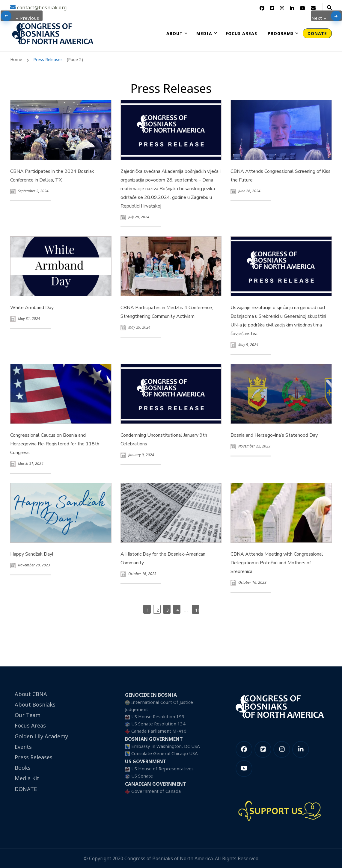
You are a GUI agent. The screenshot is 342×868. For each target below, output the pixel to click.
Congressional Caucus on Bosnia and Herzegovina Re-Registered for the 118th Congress (55, 444)
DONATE (317, 33)
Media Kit (27, 778)
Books (23, 768)
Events (23, 747)
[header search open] (329, 7)
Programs (281, 33)
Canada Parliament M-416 (159, 731)
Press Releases (34, 757)
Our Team (28, 715)
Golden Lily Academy (41, 736)
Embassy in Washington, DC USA (166, 746)
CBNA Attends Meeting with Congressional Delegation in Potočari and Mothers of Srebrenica (277, 563)
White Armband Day (32, 308)
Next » (319, 18)
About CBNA (31, 694)
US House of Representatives (162, 769)
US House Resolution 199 (158, 716)
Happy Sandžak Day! (32, 554)
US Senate (142, 776)
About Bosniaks (35, 704)
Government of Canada (156, 791)
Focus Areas (241, 33)
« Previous (28, 18)
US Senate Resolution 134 (158, 724)
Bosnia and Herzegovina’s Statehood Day (274, 435)
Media (204, 33)
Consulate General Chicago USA (165, 753)
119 (197, 610)
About (175, 33)
